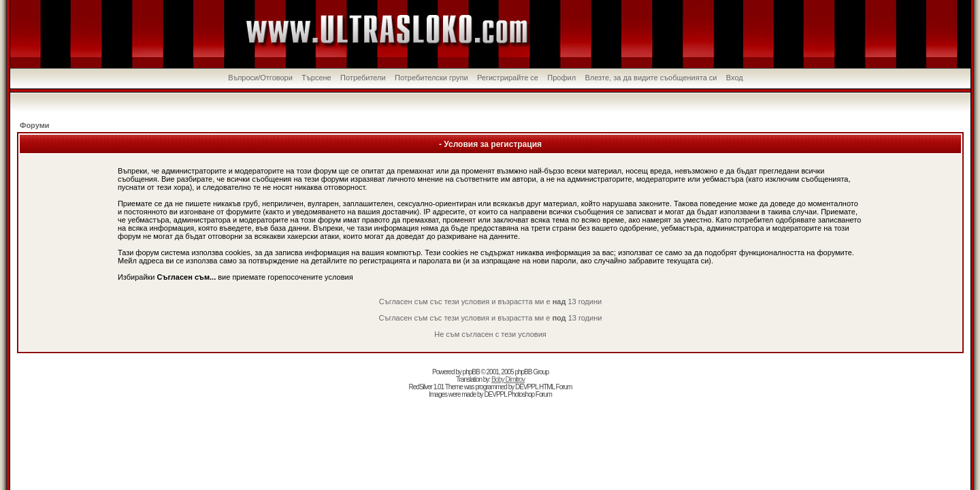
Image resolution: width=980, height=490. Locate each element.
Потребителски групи (431, 78)
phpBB (471, 372)
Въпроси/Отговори (260, 78)
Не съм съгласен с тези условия (490, 334)
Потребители (363, 78)
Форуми (35, 125)
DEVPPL (526, 387)
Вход (735, 78)
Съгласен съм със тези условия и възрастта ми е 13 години (490, 301)
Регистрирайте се (508, 78)
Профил (561, 78)
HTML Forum (556, 387)
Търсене (316, 78)
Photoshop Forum (530, 394)
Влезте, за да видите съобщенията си (651, 78)
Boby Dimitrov (508, 379)
